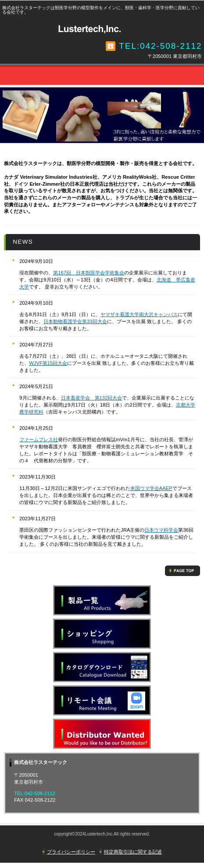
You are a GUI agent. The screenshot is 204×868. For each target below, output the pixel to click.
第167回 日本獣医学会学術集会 (89, 273)
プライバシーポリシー (71, 852)
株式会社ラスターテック (102, 29)
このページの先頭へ (183, 571)
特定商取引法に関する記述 (133, 852)
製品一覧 (102, 600)
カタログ (102, 667)
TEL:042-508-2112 (160, 46)
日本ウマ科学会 (161, 530)
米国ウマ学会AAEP (151, 488)
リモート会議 (102, 701)
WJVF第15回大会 (48, 363)
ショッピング (102, 634)
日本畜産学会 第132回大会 (92, 398)
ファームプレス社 (39, 439)
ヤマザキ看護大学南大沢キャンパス (139, 314)
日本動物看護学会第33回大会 (75, 321)
